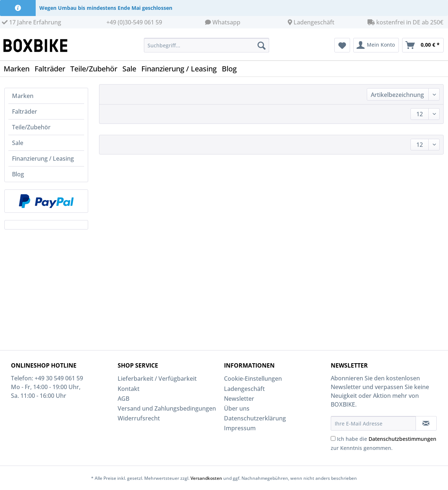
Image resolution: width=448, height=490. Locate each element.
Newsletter (239, 399)
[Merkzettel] (342, 45)
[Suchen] (262, 45)
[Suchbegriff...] (207, 45)
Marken (23, 96)
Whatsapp (226, 22)
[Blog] (232, 69)
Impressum (240, 428)
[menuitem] (207, 49)
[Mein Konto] (376, 45)
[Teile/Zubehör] (96, 69)
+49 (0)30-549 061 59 (134, 22)
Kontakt (129, 389)
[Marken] (19, 69)
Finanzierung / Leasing (43, 158)
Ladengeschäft (314, 22)
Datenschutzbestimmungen (402, 439)
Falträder (25, 111)
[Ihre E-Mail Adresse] (373, 423)
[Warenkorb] (423, 45)
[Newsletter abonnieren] (426, 423)
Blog (18, 174)
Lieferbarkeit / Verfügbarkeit (157, 379)
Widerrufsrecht (139, 418)
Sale (18, 143)
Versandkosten (206, 478)
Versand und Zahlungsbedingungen (167, 408)
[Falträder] (52, 69)
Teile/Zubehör (31, 127)
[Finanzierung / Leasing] (182, 69)
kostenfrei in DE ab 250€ (405, 22)
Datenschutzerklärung (255, 418)
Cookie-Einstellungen (253, 379)
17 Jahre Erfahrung (32, 22)
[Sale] (132, 69)
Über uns (237, 408)
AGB (123, 399)
